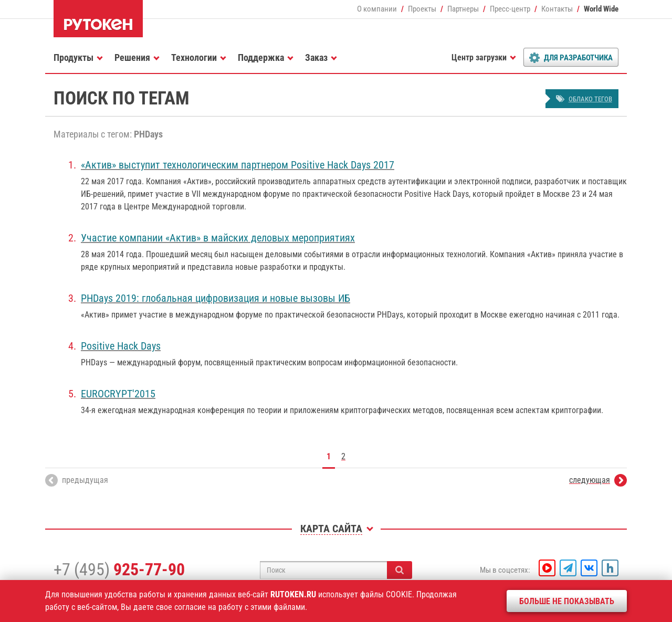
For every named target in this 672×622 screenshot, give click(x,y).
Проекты (422, 9)
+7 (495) (119, 570)
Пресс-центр (510, 9)
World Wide (601, 9)
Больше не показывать (567, 601)
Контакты (557, 9)
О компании (377, 9)
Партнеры (463, 9)
